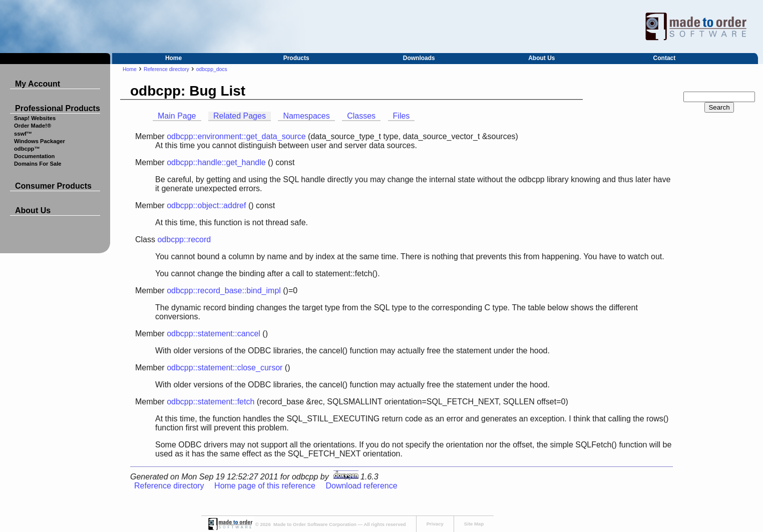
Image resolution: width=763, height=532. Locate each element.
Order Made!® (33, 126)
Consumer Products (53, 186)
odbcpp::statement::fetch (211, 402)
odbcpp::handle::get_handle (216, 162)
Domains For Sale (38, 164)
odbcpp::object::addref (206, 205)
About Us (541, 58)
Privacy (435, 524)
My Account (38, 84)
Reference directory (166, 69)
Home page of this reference (265, 486)
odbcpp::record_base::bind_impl (224, 291)
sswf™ (23, 134)
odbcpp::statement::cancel (214, 334)
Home (173, 58)
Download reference (361, 486)
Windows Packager (40, 141)
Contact (665, 58)
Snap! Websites (35, 118)
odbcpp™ (27, 149)
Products (296, 58)
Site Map (474, 524)
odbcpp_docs (212, 69)
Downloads (419, 58)
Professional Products (58, 108)
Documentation (34, 156)
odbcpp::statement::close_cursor (225, 368)
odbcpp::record (184, 239)
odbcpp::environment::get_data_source (236, 136)
